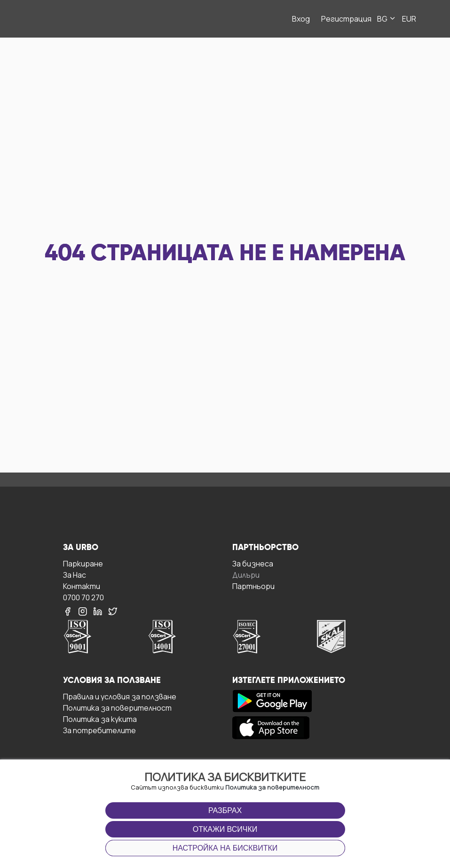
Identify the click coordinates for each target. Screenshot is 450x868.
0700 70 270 (83, 597)
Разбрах (225, 810)
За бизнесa (253, 563)
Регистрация (346, 19)
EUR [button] (409, 19)
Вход (301, 19)
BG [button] (387, 19)
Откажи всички (225, 829)
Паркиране (83, 563)
